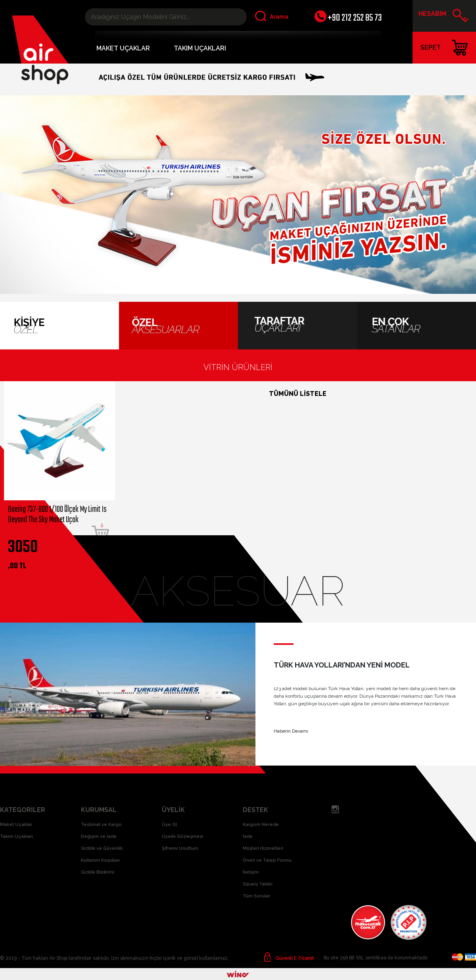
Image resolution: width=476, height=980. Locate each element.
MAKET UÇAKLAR (123, 48)
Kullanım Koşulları (100, 860)
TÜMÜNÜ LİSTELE (298, 394)
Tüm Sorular (256, 896)
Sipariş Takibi (258, 884)
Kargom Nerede (261, 825)
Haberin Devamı (291, 731)
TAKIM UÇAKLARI (200, 48)
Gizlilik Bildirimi (98, 872)
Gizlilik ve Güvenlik (102, 848)
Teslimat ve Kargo (101, 825)
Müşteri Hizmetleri (263, 848)
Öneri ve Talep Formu (267, 860)
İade (248, 836)
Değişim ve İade (99, 836)
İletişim (251, 872)
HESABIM (444, 17)
